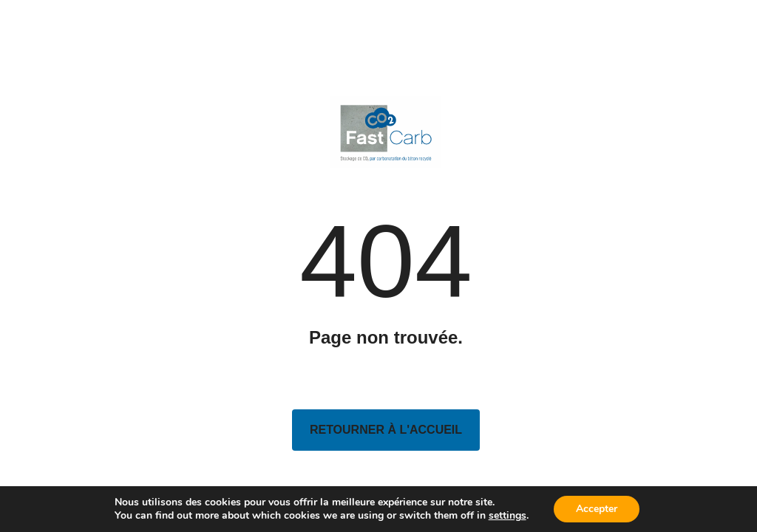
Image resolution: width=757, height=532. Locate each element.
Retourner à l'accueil (386, 430)
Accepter (597, 509)
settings (508, 516)
